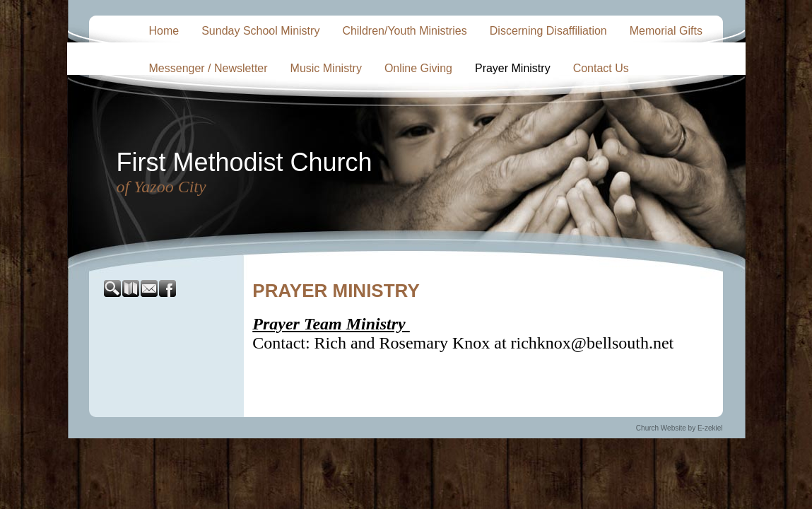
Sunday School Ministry (260, 31)
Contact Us (601, 68)
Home (164, 31)
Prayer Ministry (513, 68)
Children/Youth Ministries (404, 31)
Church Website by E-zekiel (679, 428)
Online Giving (418, 68)
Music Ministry (326, 68)
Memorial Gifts (666, 31)
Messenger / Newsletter (208, 68)
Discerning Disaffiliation (548, 31)
